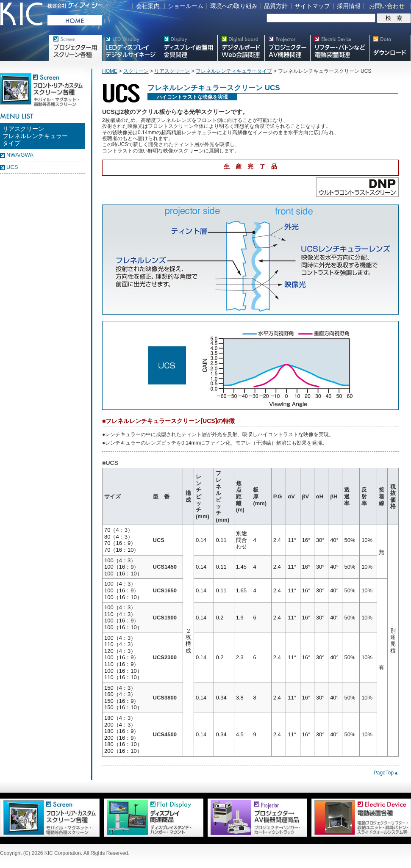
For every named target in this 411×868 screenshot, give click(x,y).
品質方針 (276, 6)
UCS (12, 167)
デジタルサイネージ (131, 48)
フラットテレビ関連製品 (189, 48)
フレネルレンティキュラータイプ (234, 71)
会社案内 (148, 6)
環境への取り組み (234, 6)
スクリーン (136, 71)
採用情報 (349, 6)
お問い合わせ (387, 6)
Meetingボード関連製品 (241, 48)
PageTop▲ (386, 773)
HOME (110, 71)
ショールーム (186, 6)
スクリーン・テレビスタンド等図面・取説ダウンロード (390, 48)
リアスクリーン (172, 71)
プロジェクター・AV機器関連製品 (287, 48)
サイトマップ (312, 6)
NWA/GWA (20, 155)
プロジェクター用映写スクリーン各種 (75, 48)
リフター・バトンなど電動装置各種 (340, 48)
